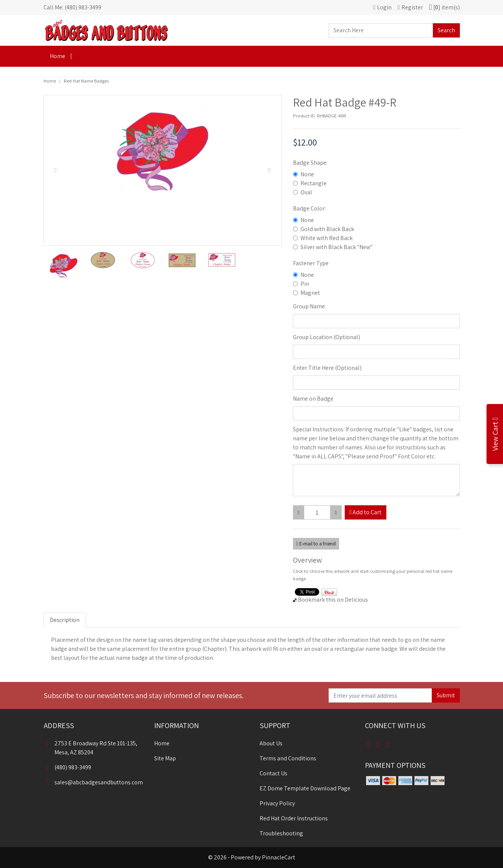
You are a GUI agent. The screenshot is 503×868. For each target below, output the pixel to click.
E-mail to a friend (316, 544)
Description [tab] (65, 620)
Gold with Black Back (327, 229)
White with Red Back (327, 238)
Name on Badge (313, 399)
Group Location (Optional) (327, 337)
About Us (271, 743)
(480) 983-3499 (68, 767)
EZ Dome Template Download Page (305, 788)
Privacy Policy (277, 803)
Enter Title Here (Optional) (327, 368)
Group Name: (309, 306)
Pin (305, 284)
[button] (56, 170)
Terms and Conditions (288, 758)
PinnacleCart (279, 857)
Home (58, 56)
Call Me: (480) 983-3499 (72, 7)
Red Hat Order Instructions (294, 818)
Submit (446, 695)
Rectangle (314, 183)
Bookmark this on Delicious (333, 600)
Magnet (310, 293)
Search (446, 30)
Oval (306, 192)
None (307, 174)
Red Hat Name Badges (86, 81)
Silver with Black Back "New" (336, 247)
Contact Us (273, 773)
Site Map (165, 758)
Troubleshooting (281, 833)
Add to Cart (366, 512)
